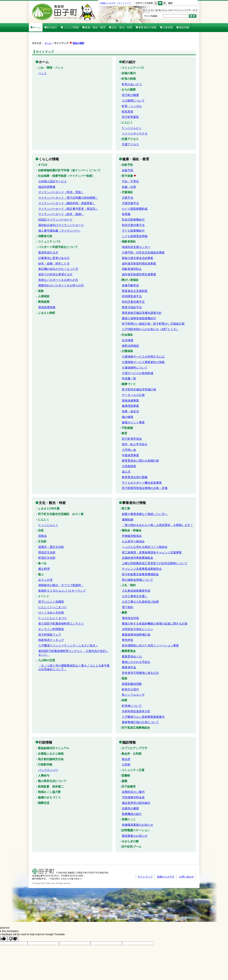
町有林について (132, 697)
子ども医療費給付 (133, 222)
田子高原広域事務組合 (136, 719)
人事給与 (44, 767)
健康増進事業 (130, 397)
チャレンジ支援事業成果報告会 (142, 560)
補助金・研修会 (131, 521)
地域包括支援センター (136, 238)
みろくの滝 (45, 571)
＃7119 (43, 156)
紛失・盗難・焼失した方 (54, 255)
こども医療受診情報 (135, 227)
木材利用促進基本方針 (136, 702)
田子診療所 (129, 778)
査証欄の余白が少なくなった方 (58, 260)
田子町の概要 (130, 86)
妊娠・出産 (129, 178)
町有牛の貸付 (130, 681)
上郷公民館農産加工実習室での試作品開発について (155, 554)
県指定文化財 (47, 544)
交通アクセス (130, 130)
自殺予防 (127, 156)
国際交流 (44, 794)
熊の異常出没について (52, 772)
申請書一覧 (129, 370)
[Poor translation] (13, 930)
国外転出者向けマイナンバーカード (61, 216)
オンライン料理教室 (51, 620)
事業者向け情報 (147, 27)
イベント (44, 587)
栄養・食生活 (130, 402)
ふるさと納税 (46, 304)
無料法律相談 (130, 337)
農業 (124, 604)
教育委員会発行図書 (135, 468)
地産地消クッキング (51, 631)
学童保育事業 (130, 446)
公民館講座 (129, 457)
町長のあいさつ (132, 75)
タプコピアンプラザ (134, 739)
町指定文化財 (47, 549)
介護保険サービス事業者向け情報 (143, 353)
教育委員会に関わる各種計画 (140, 452)
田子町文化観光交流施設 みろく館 (61, 505)
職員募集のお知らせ (135, 827)
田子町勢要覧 (130, 108)
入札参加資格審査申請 (136, 582)
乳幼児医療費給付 (133, 211)
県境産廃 (44, 293)
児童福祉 (127, 183)
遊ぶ (41, 565)
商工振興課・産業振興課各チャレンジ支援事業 (152, 544)
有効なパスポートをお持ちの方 (58, 271)
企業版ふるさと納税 (51, 745)
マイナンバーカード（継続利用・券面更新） (67, 194)
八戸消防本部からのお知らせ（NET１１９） (150, 320)
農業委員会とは (132, 648)
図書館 (126, 767)
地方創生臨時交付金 (51, 750)
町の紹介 (52, 27)
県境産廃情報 (47, 298)
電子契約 (128, 598)
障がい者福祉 (130, 271)
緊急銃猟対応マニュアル (54, 739)
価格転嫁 (128, 511)
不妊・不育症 (130, 172)
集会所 (126, 750)
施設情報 (184, 27)
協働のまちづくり (49, 789)
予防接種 (127, 419)
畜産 (124, 669)
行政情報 (168, 27)
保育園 (126, 205)
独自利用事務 (47, 178)
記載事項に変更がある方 (54, 249)
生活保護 (128, 331)
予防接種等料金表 (133, 789)
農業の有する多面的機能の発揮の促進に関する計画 (155, 615)
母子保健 (127, 167)
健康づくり (129, 375)
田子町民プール (131, 838)
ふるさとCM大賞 (49, 500)
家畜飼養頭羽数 (132, 675)
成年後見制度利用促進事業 (139, 255)
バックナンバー (48, 761)
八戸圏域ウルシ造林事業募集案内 (143, 708)
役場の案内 (129, 64)
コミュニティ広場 (133, 761)
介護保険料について (135, 359)
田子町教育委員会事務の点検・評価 (145, 479)
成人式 (126, 463)
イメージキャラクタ (135, 125)
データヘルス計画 (133, 386)
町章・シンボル (132, 97)
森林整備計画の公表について (140, 713)
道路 (41, 282)
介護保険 (127, 342)
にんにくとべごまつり (53, 598)
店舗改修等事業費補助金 (138, 549)
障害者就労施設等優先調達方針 (142, 304)
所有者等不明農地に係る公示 (140, 664)
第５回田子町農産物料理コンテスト (61, 615)
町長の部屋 (129, 70)
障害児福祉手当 (132, 298)
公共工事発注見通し (135, 587)
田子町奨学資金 (132, 430)
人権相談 (44, 287)
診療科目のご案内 (133, 783)
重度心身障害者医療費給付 (139, 309)
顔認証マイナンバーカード (55, 211)
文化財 (42, 533)
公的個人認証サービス (53, 172)
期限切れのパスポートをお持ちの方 (61, 277)
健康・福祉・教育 (95, 27)
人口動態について (133, 92)
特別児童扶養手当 (133, 216)
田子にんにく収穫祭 (51, 593)
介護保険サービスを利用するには (143, 348)
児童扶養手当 (130, 194)
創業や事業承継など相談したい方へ (145, 505)
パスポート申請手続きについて (58, 238)
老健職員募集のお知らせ (138, 816)
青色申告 (128, 631)
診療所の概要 (130, 800)
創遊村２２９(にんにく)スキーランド (62, 582)
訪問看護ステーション (136, 821)
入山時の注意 (46, 651)
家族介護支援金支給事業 (138, 249)
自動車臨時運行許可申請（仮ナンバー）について (69, 161)
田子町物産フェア (50, 626)
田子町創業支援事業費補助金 (140, 565)
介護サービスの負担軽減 (138, 364)
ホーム (37, 27)
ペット (43, 64)
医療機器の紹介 (132, 805)
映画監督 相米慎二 (51, 778)
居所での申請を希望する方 (55, 266)
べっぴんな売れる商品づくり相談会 (145, 538)
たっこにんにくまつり (53, 609)
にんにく (127, 114)
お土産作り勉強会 (133, 533)
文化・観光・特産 (122, 27)
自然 (41, 521)
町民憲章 (128, 103)
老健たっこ (129, 810)
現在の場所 (78, 39)
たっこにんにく (132, 119)
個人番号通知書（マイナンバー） (60, 222)
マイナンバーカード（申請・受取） (61, 183)
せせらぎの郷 (130, 832)
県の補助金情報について (138, 571)
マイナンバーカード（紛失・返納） (61, 205)
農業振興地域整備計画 (136, 626)
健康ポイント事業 (133, 414)
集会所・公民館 (131, 745)
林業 (124, 691)
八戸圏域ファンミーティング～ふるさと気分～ (68, 637)
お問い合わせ (186, 868)
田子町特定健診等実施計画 (139, 381)
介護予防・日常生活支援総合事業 (143, 244)
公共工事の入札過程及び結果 (140, 593)
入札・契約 (129, 576)
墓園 (124, 772)
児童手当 (128, 189)
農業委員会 (129, 642)
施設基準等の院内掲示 (136, 794)
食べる (42, 554)
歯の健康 (128, 408)
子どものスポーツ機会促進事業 (142, 474)
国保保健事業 (130, 392)
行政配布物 (45, 756)
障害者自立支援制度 (135, 282)
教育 (124, 424)
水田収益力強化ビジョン (138, 620)
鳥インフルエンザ (133, 686)
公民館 (126, 756)
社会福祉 (127, 326)
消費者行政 (45, 227)
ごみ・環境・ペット (51, 59)
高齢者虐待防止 (132, 260)
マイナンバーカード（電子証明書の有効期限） (68, 189)
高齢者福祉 (129, 233)
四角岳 (43, 527)
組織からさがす (108, 3)
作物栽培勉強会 (132, 527)
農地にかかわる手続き (136, 653)
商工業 (126, 500)
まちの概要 (129, 81)
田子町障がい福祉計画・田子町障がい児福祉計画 (153, 315)
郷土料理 (44, 560)
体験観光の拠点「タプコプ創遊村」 (61, 576)
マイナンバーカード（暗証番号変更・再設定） (68, 200)
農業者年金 (129, 658)
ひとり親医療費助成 (135, 200)
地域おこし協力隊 (49, 783)
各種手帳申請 (130, 277)
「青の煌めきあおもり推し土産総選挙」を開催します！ (157, 516)
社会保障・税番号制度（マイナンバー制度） (66, 167)
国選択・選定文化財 (51, 538)
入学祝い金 (129, 441)
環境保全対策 (130, 609)
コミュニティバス (133, 59)
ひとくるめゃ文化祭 (51, 604)
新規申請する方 (48, 244)
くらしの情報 (71, 27)
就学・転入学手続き (135, 435)
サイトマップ (125, 3)
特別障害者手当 (132, 287)
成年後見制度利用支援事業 (139, 266)
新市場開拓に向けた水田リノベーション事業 (150, 637)
